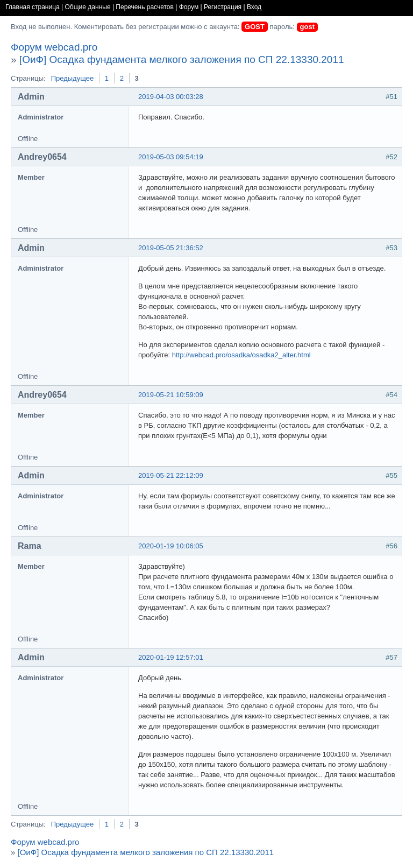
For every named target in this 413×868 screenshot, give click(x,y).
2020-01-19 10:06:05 (171, 546)
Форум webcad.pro (54, 47)
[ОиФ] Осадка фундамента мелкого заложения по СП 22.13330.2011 (182, 59)
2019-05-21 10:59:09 (171, 395)
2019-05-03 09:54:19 (171, 157)
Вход (254, 7)
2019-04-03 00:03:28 (171, 97)
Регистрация (223, 7)
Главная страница (33, 7)
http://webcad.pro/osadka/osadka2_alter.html (241, 355)
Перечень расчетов (145, 7)
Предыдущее (73, 78)
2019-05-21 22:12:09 (171, 475)
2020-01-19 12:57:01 (171, 657)
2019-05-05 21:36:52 (171, 248)
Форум (189, 7)
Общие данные (88, 7)
